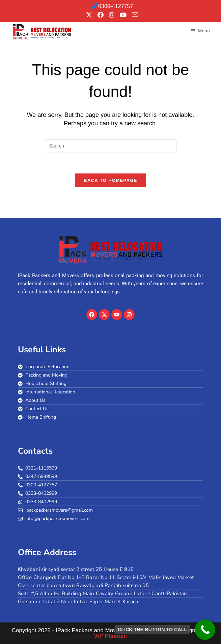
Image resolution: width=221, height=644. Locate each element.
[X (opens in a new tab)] (89, 15)
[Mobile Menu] (201, 31)
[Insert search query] (111, 146)
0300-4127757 (112, 6)
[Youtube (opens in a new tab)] (123, 15)
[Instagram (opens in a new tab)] (112, 15)
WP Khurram (110, 636)
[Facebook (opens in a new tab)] (101, 15)
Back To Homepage (110, 180)
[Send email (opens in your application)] (134, 15)
